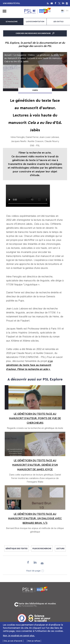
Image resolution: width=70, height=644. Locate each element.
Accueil (8, 55)
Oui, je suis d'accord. (13, 641)
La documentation (35, 22)
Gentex (28, 196)
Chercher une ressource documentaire (35, 33)
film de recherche (42, 548)
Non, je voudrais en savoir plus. (19, 636)
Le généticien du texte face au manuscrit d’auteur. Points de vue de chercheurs (35, 418)
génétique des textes (17, 548)
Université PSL (12, 3)
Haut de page (33, 571)
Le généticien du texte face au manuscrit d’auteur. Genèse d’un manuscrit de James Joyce (35, 465)
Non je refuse (34, 641)
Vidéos (31, 55)
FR (62, 11)
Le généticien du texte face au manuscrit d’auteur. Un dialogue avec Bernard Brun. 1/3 (35, 518)
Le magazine (12, 22)
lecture (60, 548)
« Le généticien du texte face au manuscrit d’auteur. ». (29, 365)
